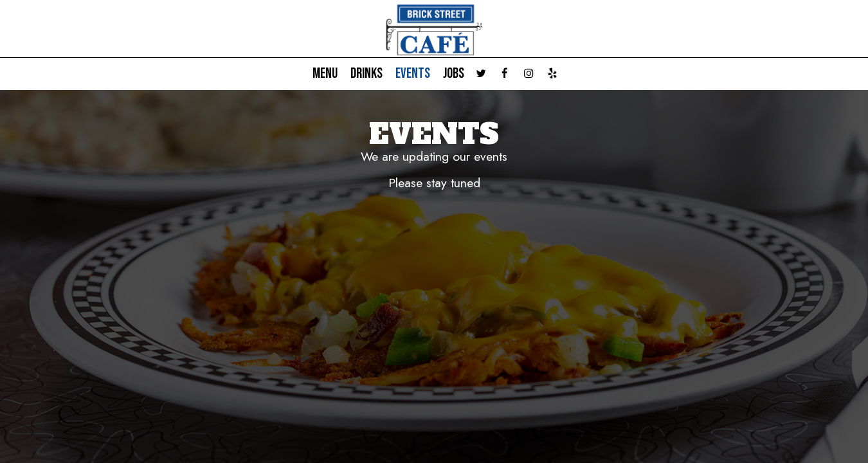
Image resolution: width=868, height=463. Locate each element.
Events (413, 74)
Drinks (366, 74)
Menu (325, 74)
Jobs (454, 74)
